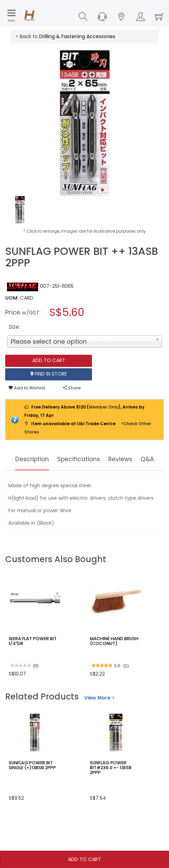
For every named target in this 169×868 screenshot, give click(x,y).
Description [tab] (38, 459)
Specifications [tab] (91, 459)
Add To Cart (84, 859)
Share (72, 388)
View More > (99, 717)
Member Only (104, 407)
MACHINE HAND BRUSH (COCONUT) (112, 661)
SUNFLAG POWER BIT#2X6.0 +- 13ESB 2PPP (116, 785)
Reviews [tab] (137, 459)
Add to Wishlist (27, 388)
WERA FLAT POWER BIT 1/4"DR (31, 661)
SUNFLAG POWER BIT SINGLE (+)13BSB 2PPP (31, 785)
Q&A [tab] (85, 479)
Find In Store (49, 374)
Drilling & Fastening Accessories (77, 36)
